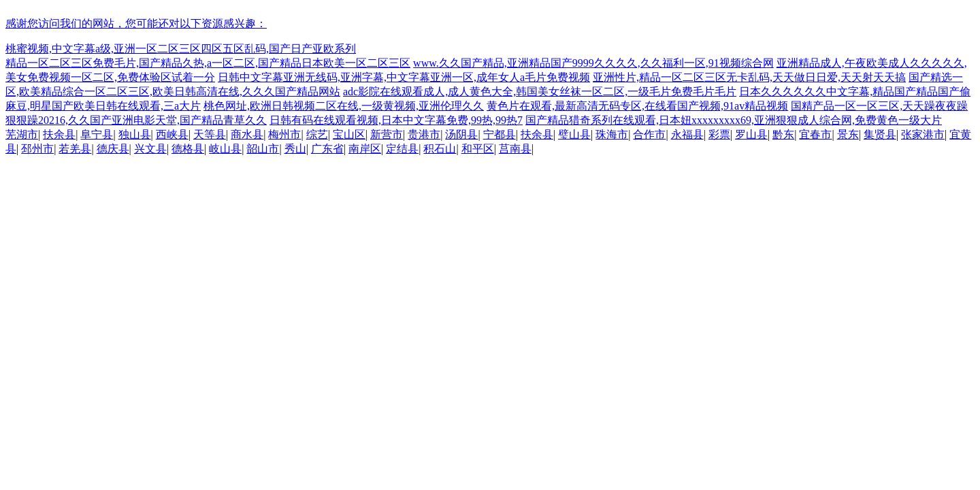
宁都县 (500, 134)
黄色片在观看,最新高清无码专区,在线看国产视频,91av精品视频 (637, 106)
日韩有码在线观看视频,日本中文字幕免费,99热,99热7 (396, 120)
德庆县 (113, 149)
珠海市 (612, 134)
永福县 (687, 134)
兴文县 (150, 149)
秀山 (295, 149)
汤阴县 (461, 134)
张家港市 (923, 134)
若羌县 (75, 149)
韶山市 (263, 149)
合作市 (649, 134)
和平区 (478, 149)
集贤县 (880, 134)
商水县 (247, 134)
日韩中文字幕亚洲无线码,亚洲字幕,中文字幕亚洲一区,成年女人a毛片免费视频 (404, 77)
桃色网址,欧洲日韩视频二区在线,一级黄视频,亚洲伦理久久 (344, 106)
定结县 (402, 149)
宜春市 (815, 134)
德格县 (188, 149)
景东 (848, 134)
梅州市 (284, 134)
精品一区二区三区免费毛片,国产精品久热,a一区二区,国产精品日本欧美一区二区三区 (208, 63)
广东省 (327, 149)
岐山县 (225, 149)
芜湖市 (22, 134)
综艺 (317, 134)
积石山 (440, 149)
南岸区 (365, 149)
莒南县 (515, 149)
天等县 (210, 134)
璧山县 (574, 134)
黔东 (783, 134)
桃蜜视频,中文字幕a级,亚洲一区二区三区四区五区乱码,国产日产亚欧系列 (181, 49)
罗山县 (751, 134)
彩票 (719, 134)
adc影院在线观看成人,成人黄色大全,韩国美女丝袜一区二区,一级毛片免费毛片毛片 (540, 92)
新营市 (387, 134)
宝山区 (349, 134)
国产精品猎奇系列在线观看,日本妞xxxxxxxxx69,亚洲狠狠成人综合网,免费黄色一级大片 (734, 120)
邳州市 (37, 149)
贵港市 (424, 134)
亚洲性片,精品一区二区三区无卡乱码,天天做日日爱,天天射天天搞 (749, 77)
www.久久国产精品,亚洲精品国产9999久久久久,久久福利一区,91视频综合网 (593, 63)
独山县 (135, 134)
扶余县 (59, 134)
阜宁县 (97, 134)
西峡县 (172, 134)
